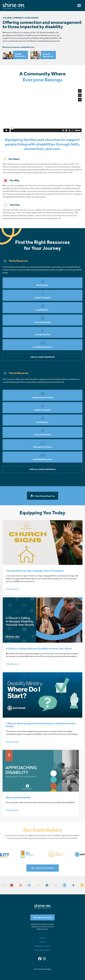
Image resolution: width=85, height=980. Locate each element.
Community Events (43, 322)
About (42, 938)
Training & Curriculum (43, 447)
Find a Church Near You (45, 496)
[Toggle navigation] (79, 5)
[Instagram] (44, 959)
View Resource (13, 589)
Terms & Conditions (43, 950)
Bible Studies (42, 285)
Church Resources (48, 55)
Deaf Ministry (42, 310)
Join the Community (43, 917)
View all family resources (42, 357)
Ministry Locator (43, 946)
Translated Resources (43, 347)
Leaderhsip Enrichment (43, 397)
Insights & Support (43, 297)
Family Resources (20, 55)
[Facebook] (40, 959)
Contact (43, 942)
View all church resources (42, 469)
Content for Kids (42, 335)
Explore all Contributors (45, 868)
